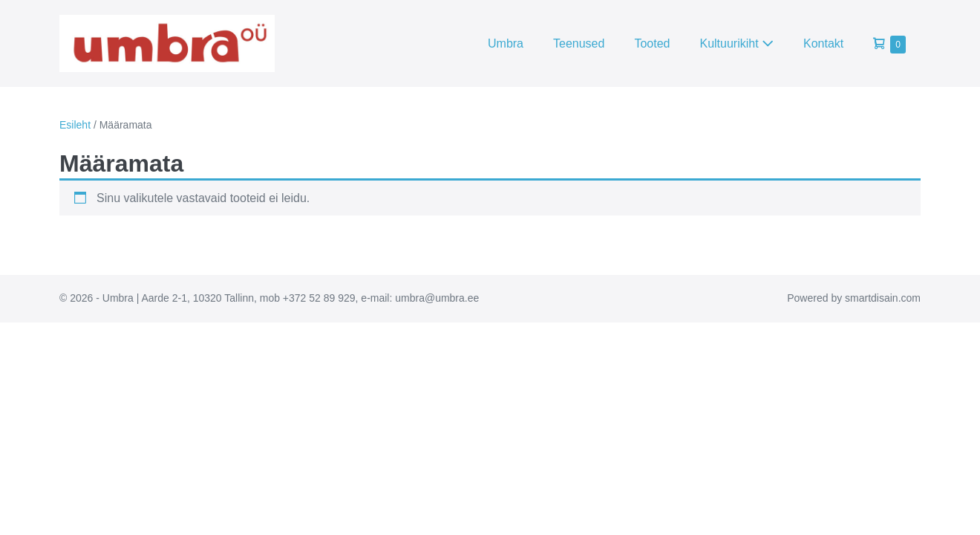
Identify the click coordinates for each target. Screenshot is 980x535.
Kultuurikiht (736, 43)
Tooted (652, 43)
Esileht (75, 125)
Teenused (579, 43)
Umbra (506, 43)
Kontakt (823, 43)
